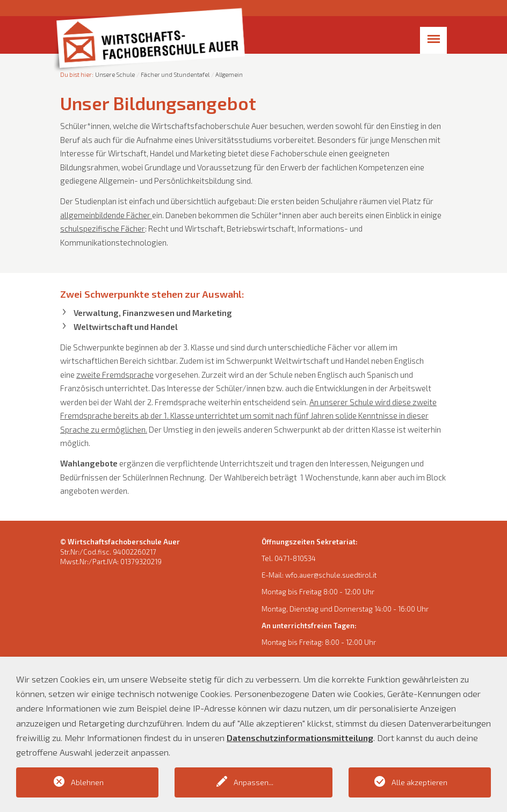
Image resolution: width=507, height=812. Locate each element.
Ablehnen (87, 782)
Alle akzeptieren (419, 782)
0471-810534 (295, 558)
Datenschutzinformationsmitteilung (300, 738)
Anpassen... (253, 782)
